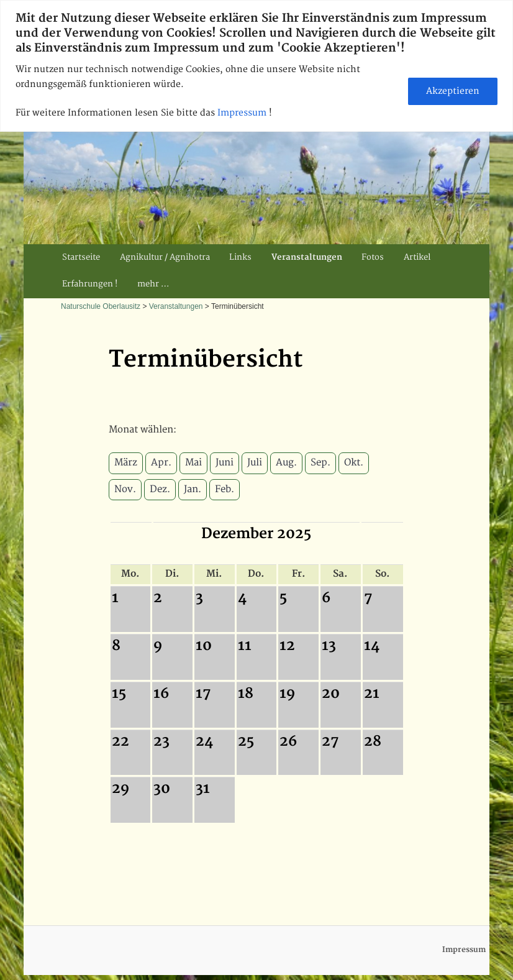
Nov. (125, 489)
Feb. (225, 489)
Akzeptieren (453, 91)
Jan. (193, 489)
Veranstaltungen (307, 257)
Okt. (354, 463)
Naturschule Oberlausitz (101, 306)
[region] (256, 66)
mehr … (153, 284)
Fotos (373, 257)
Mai (193, 463)
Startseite (81, 257)
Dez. (160, 489)
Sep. (320, 463)
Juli (255, 463)
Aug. (286, 463)
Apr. (161, 463)
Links (240, 257)
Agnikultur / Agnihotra (165, 257)
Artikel (417, 257)
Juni (225, 463)
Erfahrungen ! (90, 284)
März (126, 463)
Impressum (243, 113)
